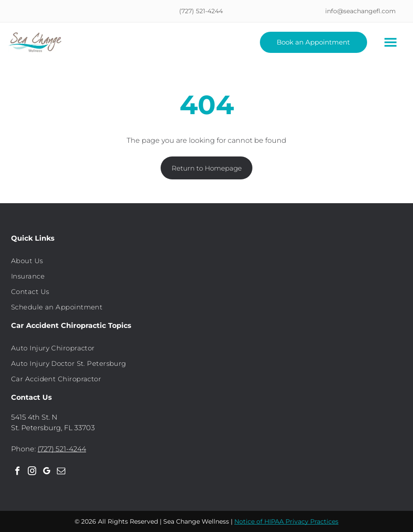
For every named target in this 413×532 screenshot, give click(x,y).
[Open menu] (390, 42)
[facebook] (17, 472)
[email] (61, 472)
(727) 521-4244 (62, 449)
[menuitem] (206, 261)
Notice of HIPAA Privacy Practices (286, 521)
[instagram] (32, 472)
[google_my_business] (46, 472)
